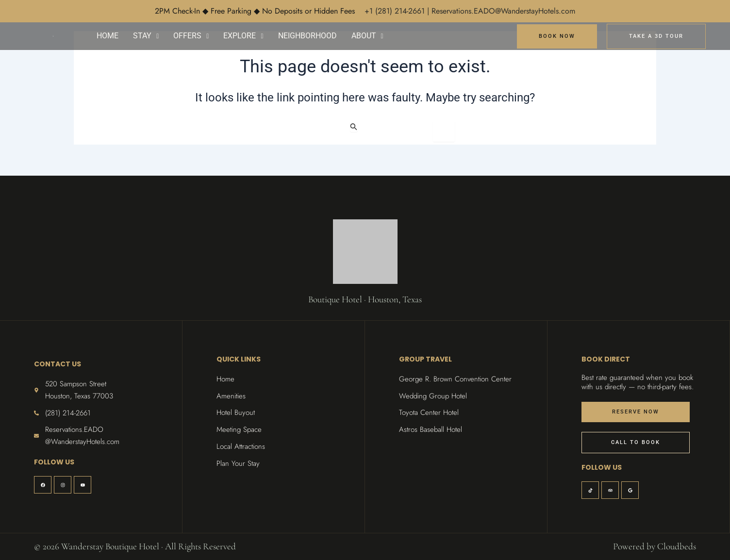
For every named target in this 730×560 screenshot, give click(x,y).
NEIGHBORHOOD (307, 36)
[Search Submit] (354, 127)
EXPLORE (243, 36)
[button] (146, 36)
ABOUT (367, 36)
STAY (146, 36)
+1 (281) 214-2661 (396, 11)
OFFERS (191, 36)
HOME (108, 36)
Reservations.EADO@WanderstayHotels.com (503, 11)
